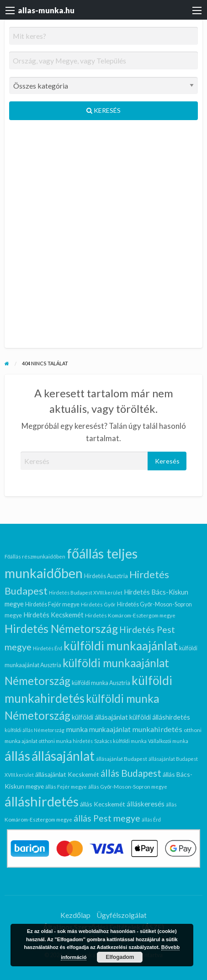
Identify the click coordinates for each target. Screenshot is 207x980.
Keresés (103, 110)
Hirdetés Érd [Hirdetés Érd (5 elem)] (48, 648)
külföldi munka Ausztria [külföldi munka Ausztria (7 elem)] (101, 683)
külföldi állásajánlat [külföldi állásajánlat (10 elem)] (100, 717)
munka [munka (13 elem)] (77, 729)
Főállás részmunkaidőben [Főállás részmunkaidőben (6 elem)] (35, 556)
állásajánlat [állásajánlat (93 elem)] (63, 756)
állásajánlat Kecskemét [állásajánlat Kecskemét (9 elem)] (67, 774)
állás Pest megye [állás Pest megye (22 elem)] (107, 818)
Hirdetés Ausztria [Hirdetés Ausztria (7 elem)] (106, 576)
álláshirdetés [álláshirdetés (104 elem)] (42, 801)
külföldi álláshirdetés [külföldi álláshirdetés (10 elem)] (160, 717)
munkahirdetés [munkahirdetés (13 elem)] (157, 729)
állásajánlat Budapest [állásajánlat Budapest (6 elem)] (122, 759)
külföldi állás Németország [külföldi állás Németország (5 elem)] (34, 730)
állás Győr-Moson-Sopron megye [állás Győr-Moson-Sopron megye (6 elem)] (128, 786)
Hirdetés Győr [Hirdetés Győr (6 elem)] (98, 604)
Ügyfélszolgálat (122, 915)
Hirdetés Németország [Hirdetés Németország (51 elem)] (61, 629)
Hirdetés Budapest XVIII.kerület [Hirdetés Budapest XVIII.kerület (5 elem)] (86, 593)
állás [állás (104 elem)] (17, 756)
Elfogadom (120, 957)
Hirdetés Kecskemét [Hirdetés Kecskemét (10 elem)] (53, 615)
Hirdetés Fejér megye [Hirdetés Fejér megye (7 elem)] (52, 604)
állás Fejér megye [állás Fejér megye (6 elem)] (66, 786)
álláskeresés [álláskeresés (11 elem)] (146, 804)
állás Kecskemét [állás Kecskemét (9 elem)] (103, 804)
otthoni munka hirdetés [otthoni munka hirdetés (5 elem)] (66, 741)
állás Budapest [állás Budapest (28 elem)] (131, 773)
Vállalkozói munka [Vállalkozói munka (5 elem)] (168, 741)
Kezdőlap (75, 915)
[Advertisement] (103, 238)
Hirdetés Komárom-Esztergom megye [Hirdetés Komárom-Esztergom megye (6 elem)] (130, 615)
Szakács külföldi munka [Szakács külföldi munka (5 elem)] (120, 741)
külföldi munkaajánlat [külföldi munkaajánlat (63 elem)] (121, 646)
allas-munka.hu (46, 10)
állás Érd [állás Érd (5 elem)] (151, 819)
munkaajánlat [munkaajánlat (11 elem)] (110, 729)
